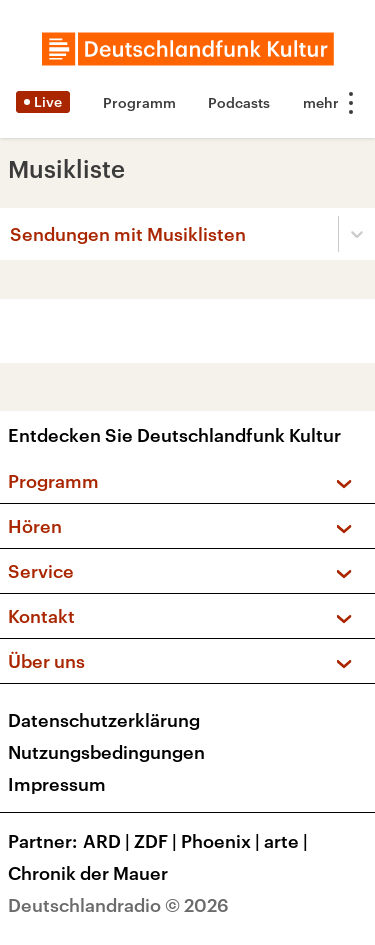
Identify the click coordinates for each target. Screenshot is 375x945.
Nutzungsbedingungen (106, 752)
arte (288, 841)
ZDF (157, 841)
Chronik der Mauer (88, 873)
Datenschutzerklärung (104, 720)
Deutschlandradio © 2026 (118, 905)
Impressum (57, 784)
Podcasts (239, 102)
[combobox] (12, 234)
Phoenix (222, 841)
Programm (139, 102)
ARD (108, 841)
